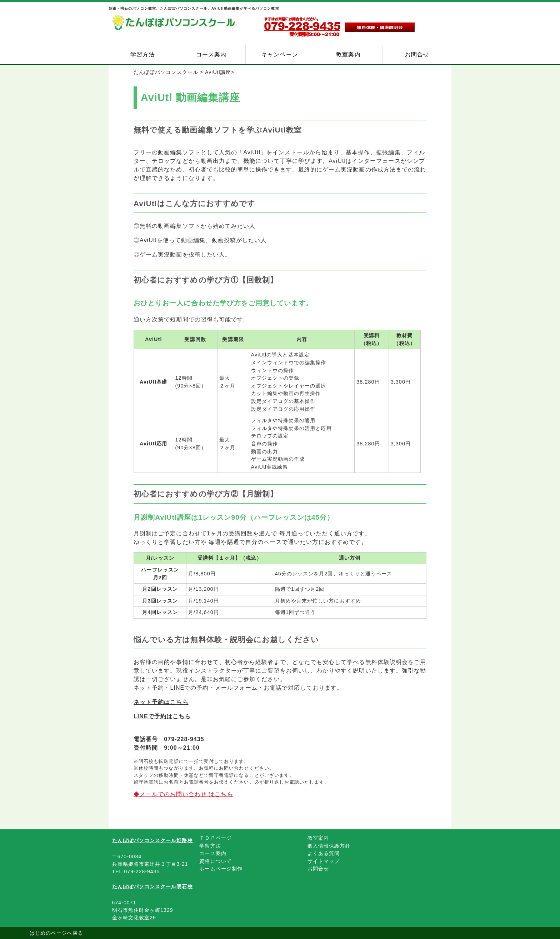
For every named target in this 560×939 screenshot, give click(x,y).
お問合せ (417, 54)
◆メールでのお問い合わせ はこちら (183, 794)
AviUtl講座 (218, 72)
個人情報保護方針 (329, 846)
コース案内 (211, 54)
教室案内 (348, 54)
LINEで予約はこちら (162, 716)
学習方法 (142, 54)
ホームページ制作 (221, 869)
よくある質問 (324, 853)
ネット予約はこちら (161, 702)
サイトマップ (324, 861)
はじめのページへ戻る (57, 933)
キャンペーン (280, 54)
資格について (215, 861)
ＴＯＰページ (215, 838)
